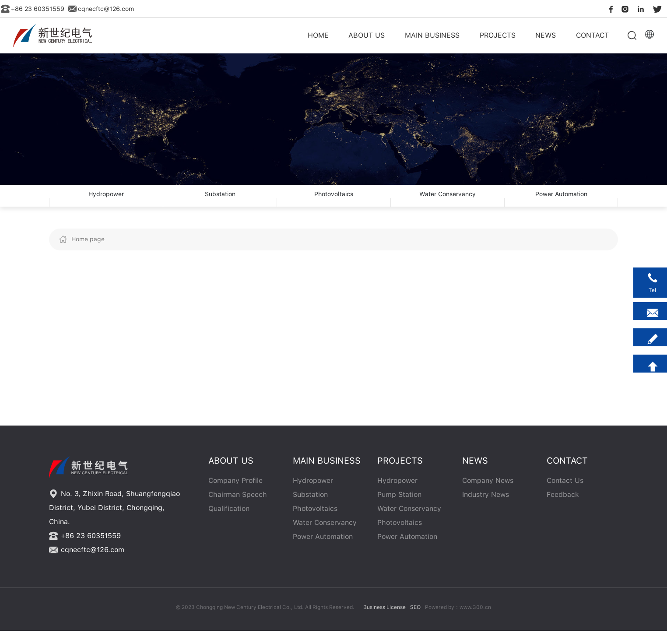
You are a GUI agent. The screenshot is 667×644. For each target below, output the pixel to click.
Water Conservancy (448, 202)
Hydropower (106, 202)
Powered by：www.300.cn (458, 620)
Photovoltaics (334, 202)
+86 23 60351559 (33, 9)
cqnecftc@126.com (101, 9)
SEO (415, 620)
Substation (220, 202)
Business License (384, 620)
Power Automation (561, 202)
